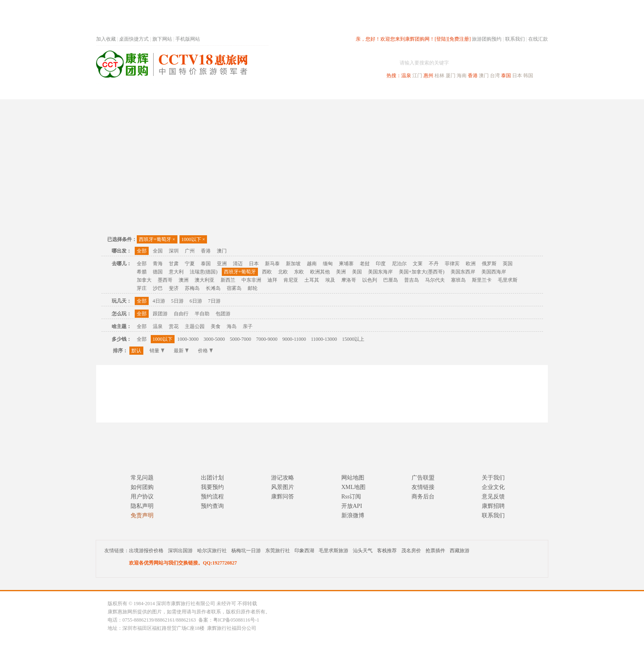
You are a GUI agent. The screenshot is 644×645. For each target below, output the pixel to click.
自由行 (181, 314)
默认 (136, 351)
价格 (205, 351)
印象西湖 (304, 551)
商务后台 (423, 497)
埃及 (330, 280)
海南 (462, 76)
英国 (508, 264)
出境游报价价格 (146, 551)
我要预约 (212, 487)
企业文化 (493, 487)
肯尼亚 (291, 280)
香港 (473, 76)
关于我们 (493, 478)
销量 (157, 351)
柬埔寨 (346, 264)
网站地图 (353, 478)
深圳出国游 (180, 551)
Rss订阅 (351, 497)
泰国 (506, 76)
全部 (142, 251)
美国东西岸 (463, 272)
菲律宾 (452, 264)
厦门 (451, 76)
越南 (312, 264)
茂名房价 (411, 551)
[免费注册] (459, 39)
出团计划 (212, 478)
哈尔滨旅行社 (212, 551)
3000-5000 (214, 339)
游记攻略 (283, 478)
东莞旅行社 (278, 551)
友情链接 (423, 487)
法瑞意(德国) (204, 272)
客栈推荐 (387, 551)
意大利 (176, 272)
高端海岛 (491, 92)
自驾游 (457, 92)
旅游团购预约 (487, 39)
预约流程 (212, 497)
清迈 (238, 264)
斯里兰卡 (482, 280)
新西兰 (228, 280)
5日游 (177, 301)
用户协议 (142, 497)
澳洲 (184, 280)
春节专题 (238, 92)
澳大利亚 (205, 280)
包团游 (223, 314)
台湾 (495, 76)
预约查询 (212, 506)
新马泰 (272, 264)
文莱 (418, 264)
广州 (190, 251)
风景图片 (283, 487)
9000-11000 (294, 339)
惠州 (428, 76)
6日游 (196, 301)
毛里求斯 (508, 280)
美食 (216, 326)
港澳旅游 (386, 92)
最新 (181, 351)
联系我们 (515, 39)
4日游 (159, 301)
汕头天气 (363, 551)
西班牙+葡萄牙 (157, 239)
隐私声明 (142, 506)
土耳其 (312, 280)
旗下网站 (162, 39)
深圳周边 (275, 92)
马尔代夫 (435, 280)
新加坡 (293, 264)
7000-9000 (267, 339)
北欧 (283, 272)
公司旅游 (528, 92)
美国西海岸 (494, 272)
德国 (158, 272)
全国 (158, 251)
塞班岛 (458, 280)
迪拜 (272, 280)
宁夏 (190, 264)
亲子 (248, 326)
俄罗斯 (489, 264)
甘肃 (174, 264)
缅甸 (328, 264)
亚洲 (222, 264)
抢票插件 (435, 551)
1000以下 (193, 239)
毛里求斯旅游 (333, 551)
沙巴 (158, 288)
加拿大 (144, 280)
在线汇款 (538, 39)
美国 (357, 272)
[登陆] (441, 39)
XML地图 (353, 487)
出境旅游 (423, 92)
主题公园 (195, 326)
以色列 (370, 280)
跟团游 (160, 314)
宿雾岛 (234, 288)
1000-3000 (188, 339)
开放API (352, 506)
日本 (517, 76)
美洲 (341, 272)
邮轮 (253, 288)
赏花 (174, 326)
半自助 (202, 314)
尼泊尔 (399, 264)
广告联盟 (423, 478)
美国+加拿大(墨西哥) (422, 272)
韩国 (528, 76)
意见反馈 (493, 497)
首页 (207, 92)
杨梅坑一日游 (246, 551)
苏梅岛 (192, 288)
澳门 (484, 76)
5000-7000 (241, 339)
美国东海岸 (380, 272)
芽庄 (142, 288)
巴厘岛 (391, 280)
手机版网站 (188, 39)
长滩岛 (213, 288)
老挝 (365, 264)
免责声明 (142, 515)
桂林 (439, 76)
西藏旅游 (460, 551)
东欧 (299, 272)
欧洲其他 (320, 272)
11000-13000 (324, 339)
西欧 (267, 272)
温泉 (406, 76)
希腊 (142, 272)
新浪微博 (353, 515)
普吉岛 (412, 280)
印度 (381, 264)
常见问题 (142, 478)
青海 (158, 264)
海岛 (232, 326)
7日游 (214, 301)
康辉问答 (283, 497)
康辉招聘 (493, 506)
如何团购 (142, 487)
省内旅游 (312, 92)
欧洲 (471, 264)
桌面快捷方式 (134, 39)
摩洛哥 (349, 280)
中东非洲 (251, 280)
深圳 (174, 251)
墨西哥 (165, 280)
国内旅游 (349, 92)
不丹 (434, 264)
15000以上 (353, 339)
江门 (417, 76)
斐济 (174, 288)
